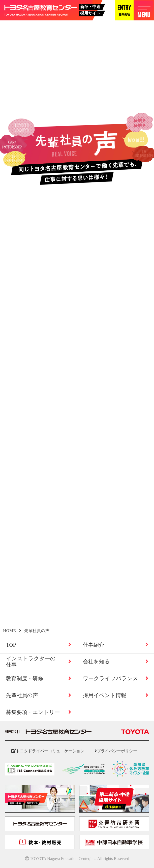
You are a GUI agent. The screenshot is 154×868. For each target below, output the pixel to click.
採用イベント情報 (116, 695)
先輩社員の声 (39, 695)
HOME (9, 631)
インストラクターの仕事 (39, 662)
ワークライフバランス (116, 678)
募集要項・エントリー (39, 712)
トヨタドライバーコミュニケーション (48, 751)
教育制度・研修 (39, 678)
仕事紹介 (116, 645)
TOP (39, 645)
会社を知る (116, 662)
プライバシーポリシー (116, 751)
